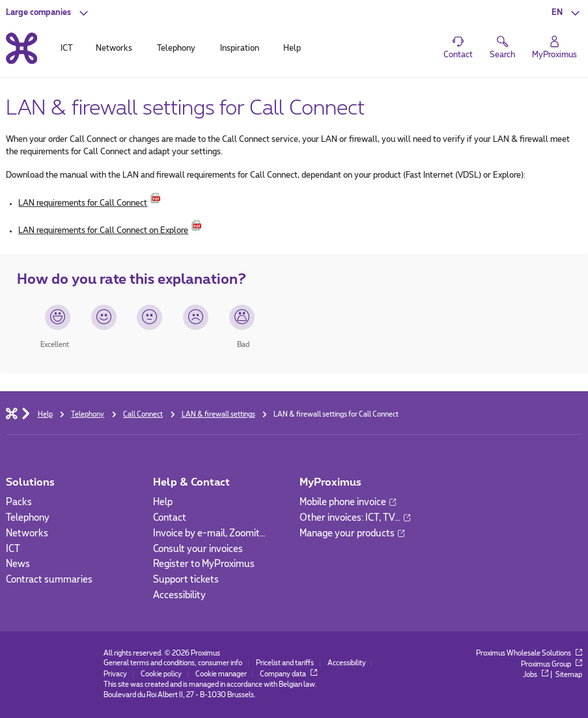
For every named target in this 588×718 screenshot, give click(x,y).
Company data (288, 674)
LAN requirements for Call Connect (83, 203)
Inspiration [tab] (240, 48)
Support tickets (186, 580)
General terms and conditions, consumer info (173, 663)
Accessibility (179, 596)
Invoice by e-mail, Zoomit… (209, 534)
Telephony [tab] (176, 48)
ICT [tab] (67, 48)
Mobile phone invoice (348, 503)
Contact (170, 518)
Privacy (115, 674)
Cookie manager (221, 674)
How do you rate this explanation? (132, 280)
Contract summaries (49, 580)
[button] (48, 13)
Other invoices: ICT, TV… (355, 518)
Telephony (28, 518)
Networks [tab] (114, 48)
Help (163, 503)
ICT (13, 549)
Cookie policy (161, 674)
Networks (27, 534)
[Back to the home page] (22, 48)
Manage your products (352, 534)
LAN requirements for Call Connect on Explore (103, 230)
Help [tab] (292, 48)
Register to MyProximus (204, 564)
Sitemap (569, 675)
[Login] (554, 48)
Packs (19, 503)
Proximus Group (552, 665)
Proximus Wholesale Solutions (529, 654)
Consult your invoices (198, 549)
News (18, 564)
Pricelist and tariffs (285, 663)
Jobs (536, 675)
